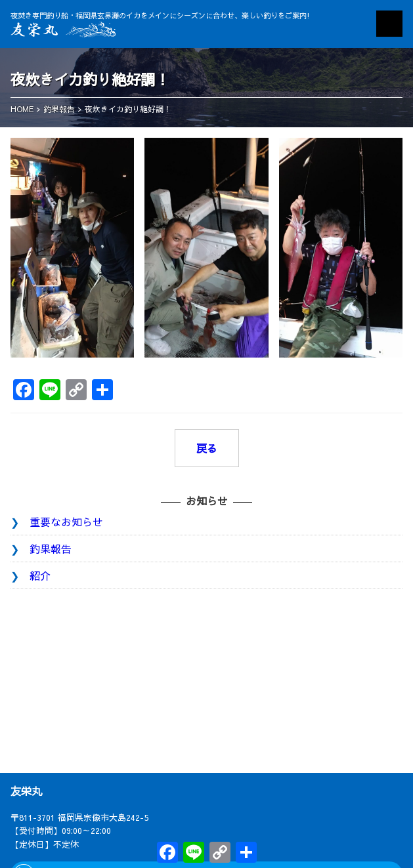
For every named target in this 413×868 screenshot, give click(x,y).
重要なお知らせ (66, 522)
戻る (207, 448)
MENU (389, 24)
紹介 (40, 575)
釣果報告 (51, 548)
